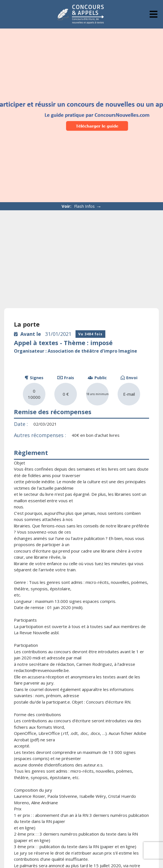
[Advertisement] (81, 252)
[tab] (154, 14)
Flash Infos (88, 206)
